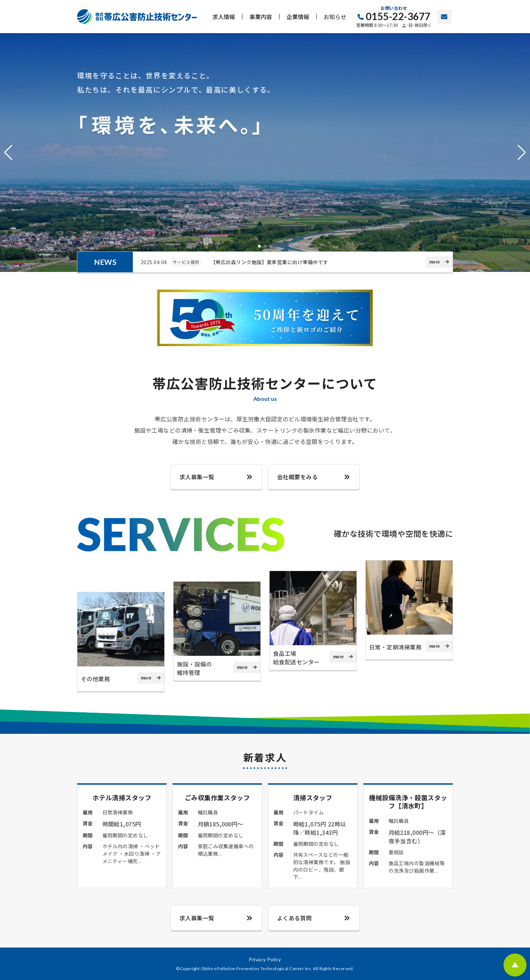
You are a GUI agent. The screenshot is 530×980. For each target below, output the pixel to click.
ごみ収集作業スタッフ (217, 797)
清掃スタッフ (313, 797)
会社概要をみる (297, 477)
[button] (8, 153)
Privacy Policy (265, 959)
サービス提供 (186, 262)
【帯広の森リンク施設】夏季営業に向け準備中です (269, 262)
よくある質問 (295, 918)
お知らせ (335, 17)
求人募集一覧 (197, 477)
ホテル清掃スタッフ (122, 797)
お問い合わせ (444, 17)
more (435, 262)
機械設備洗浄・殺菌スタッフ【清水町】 (408, 801)
